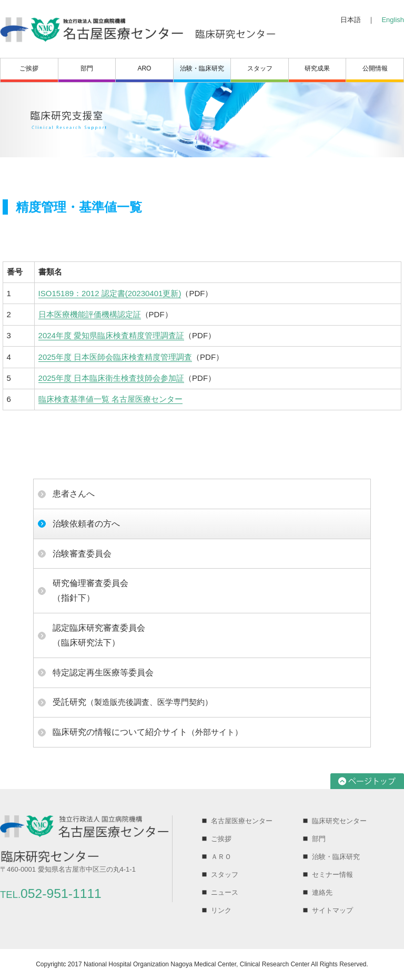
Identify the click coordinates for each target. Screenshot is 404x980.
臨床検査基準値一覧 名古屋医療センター (110, 399)
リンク (221, 910)
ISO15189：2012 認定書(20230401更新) (110, 293)
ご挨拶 (29, 68)
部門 (87, 68)
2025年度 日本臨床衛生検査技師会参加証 (112, 378)
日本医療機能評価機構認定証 (90, 314)
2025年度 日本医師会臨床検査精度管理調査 (115, 357)
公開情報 (375, 68)
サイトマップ (332, 910)
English (393, 20)
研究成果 (317, 68)
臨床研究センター (339, 821)
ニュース (225, 892)
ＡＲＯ (221, 857)
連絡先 (322, 892)
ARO (144, 68)
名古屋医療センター (242, 821)
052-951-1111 (51, 893)
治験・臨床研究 (202, 68)
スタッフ (260, 68)
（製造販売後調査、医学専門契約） (133, 702)
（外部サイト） (148, 732)
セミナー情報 (332, 875)
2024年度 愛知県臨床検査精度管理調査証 (112, 335)
